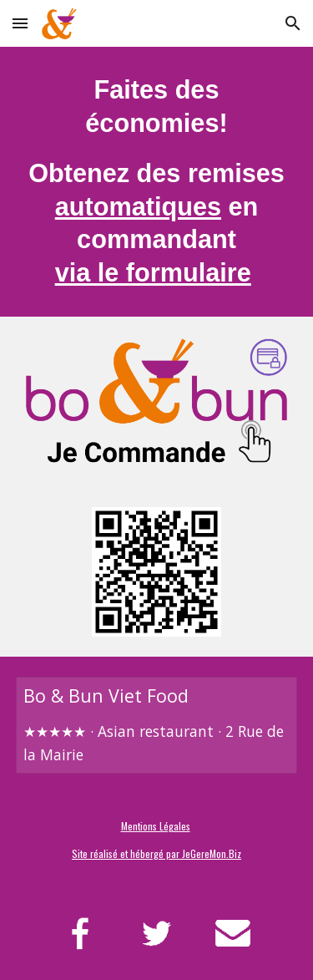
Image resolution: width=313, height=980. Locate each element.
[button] (20, 23)
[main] (157, 182)
